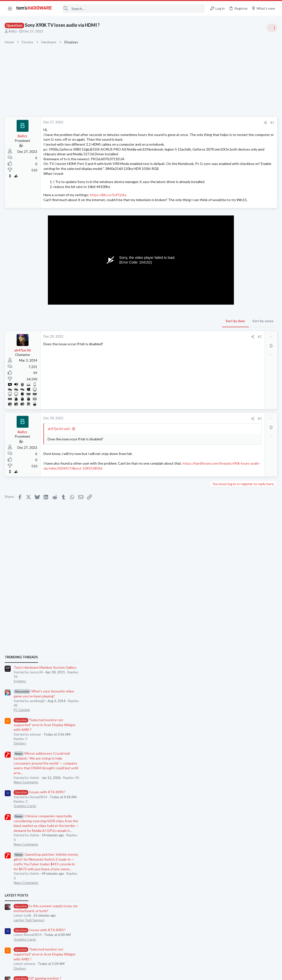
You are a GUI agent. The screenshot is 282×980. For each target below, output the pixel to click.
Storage (217, 618)
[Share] (186, 123)
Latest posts (214, 506)
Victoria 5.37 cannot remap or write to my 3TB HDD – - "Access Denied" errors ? (244, 657)
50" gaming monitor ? (235, 589)
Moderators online (221, 684)
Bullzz (13, 31)
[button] (10, 8)
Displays (218, 354)
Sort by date (156, 341)
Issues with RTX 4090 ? (238, 403)
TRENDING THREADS (219, 268)
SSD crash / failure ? (234, 609)
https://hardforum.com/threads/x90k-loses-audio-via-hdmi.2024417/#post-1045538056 (112, 488)
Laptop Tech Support (227, 531)
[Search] (132, 9)
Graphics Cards (223, 417)
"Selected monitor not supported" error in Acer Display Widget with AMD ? (243, 336)
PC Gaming (220, 321)
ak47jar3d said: (59, 448)
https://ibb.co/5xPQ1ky (108, 209)
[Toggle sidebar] (272, 28)
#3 (180, 438)
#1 (193, 123)
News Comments (224, 393)
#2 (180, 356)
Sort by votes (183, 341)
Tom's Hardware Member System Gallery (243, 278)
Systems (218, 292)
